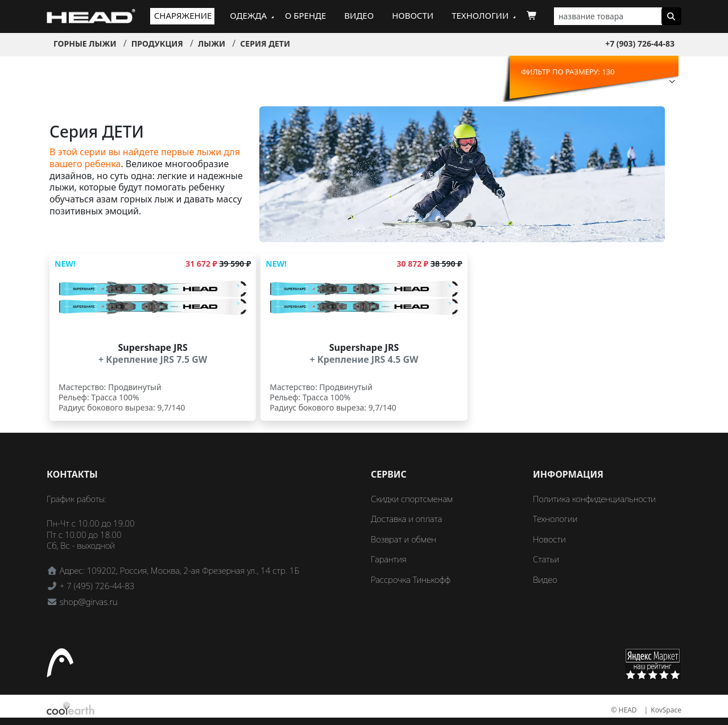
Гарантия (389, 559)
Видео (359, 15)
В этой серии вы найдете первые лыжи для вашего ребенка (145, 158)
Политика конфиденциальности (594, 499)
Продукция (157, 43)
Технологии (480, 15)
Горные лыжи (85, 43)
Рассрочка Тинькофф (411, 579)
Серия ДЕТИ (265, 43)
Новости (413, 15)
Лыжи (212, 43)
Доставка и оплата (406, 519)
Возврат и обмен (404, 539)
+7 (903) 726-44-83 (640, 43)
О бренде (305, 15)
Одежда (248, 15)
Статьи (546, 559)
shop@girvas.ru (89, 602)
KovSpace (666, 710)
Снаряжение (183, 15)
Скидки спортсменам (412, 499)
